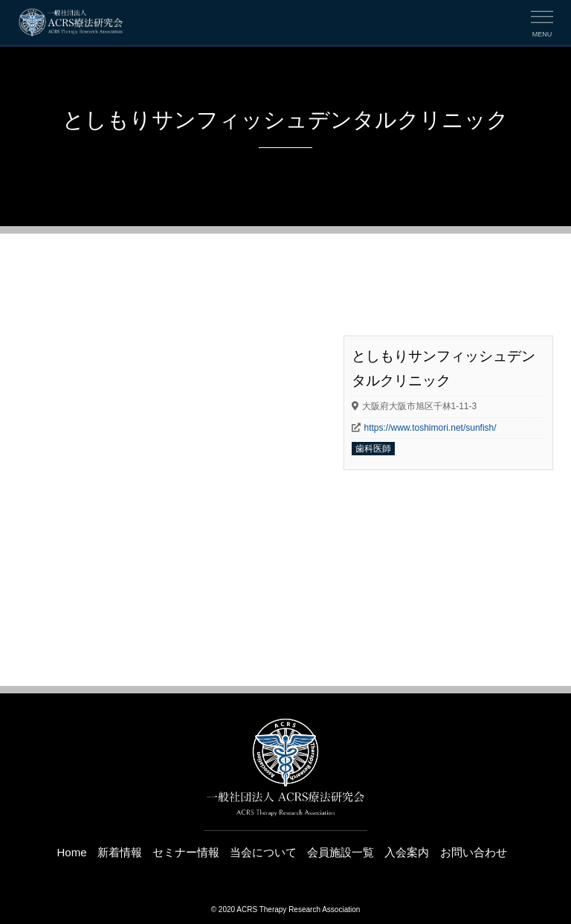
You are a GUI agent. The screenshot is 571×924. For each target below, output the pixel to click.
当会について (263, 852)
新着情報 (120, 852)
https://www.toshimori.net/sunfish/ (430, 428)
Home (71, 852)
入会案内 (407, 852)
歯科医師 (373, 449)
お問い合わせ (474, 852)
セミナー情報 (186, 852)
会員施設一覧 (341, 852)
